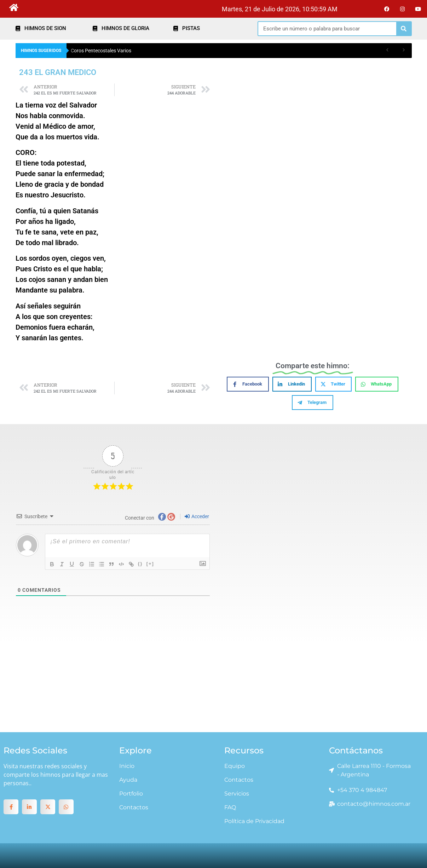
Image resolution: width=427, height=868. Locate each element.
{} (140, 564)
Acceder (197, 516)
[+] (150, 564)
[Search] (404, 29)
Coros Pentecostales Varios (101, 51)
